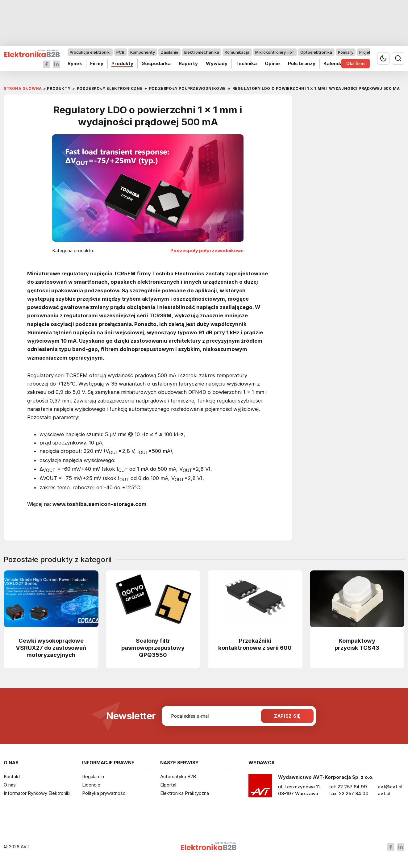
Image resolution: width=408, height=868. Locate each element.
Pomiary (346, 52)
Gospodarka (156, 63)
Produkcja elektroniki (90, 52)
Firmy (97, 63)
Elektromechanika (202, 52)
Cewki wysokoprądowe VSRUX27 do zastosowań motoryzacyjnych (51, 648)
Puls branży (302, 63)
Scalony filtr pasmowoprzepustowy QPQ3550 (153, 648)
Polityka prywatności (104, 793)
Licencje (91, 785)
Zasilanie (170, 52)
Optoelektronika (316, 52)
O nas (10, 785)
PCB (120, 52)
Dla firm (356, 63)
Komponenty (143, 52)
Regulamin (93, 776)
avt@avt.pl (390, 787)
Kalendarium (338, 63)
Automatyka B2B (178, 776)
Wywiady (217, 63)
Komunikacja (237, 52)
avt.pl (384, 793)
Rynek (75, 63)
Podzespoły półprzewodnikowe (207, 251)
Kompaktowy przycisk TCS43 (357, 644)
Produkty (122, 63)
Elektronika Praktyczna (185, 793)
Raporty (188, 63)
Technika (246, 63)
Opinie (272, 63)
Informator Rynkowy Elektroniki (37, 793)
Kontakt (12, 776)
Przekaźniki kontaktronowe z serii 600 (255, 644)
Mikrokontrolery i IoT (275, 52)
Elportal (168, 785)
